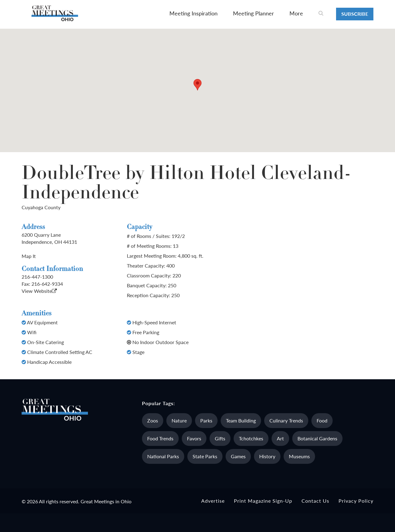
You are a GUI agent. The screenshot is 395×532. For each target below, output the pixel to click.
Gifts (220, 438)
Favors (194, 438)
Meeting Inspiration (193, 13)
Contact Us (315, 501)
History (267, 456)
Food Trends (160, 438)
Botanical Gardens (317, 438)
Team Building (241, 420)
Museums (299, 456)
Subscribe (355, 14)
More (296, 13)
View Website (39, 291)
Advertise (213, 501)
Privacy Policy (356, 501)
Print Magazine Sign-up (263, 501)
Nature (179, 420)
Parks (206, 420)
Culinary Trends (286, 420)
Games (238, 456)
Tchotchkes (251, 438)
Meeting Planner (254, 13)
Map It (29, 256)
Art (280, 438)
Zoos (153, 420)
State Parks (205, 456)
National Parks (163, 456)
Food (322, 420)
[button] (197, 85)
